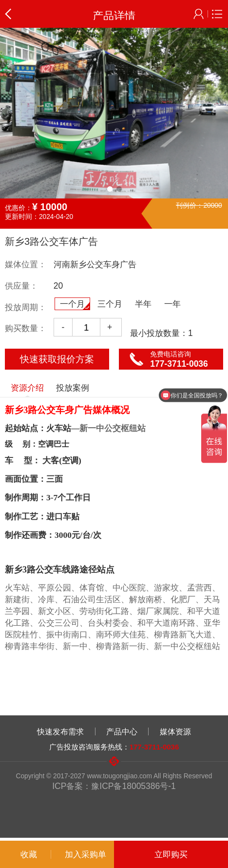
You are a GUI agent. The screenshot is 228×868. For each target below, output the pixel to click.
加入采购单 (85, 854)
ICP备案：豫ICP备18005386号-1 (114, 786)
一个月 (75, 304)
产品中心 (122, 731)
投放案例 (73, 388)
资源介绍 (27, 390)
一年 (172, 304)
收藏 (29, 854)
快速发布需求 (60, 731)
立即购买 (171, 854)
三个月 (110, 304)
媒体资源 (175, 731)
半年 (143, 304)
